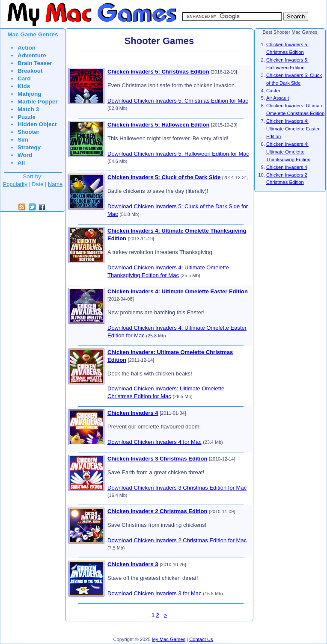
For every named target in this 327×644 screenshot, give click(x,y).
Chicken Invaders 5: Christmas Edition (158, 72)
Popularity (15, 184)
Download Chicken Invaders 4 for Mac (155, 442)
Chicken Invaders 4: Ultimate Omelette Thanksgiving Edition (288, 152)
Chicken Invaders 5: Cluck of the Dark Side (164, 177)
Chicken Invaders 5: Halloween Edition (158, 125)
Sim (23, 140)
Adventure (32, 55)
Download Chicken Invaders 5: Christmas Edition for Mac (178, 101)
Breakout (30, 71)
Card (24, 78)
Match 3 (28, 109)
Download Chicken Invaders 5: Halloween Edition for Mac (178, 154)
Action (27, 48)
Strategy (29, 147)
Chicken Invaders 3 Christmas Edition (157, 459)
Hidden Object (37, 124)
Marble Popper (38, 102)
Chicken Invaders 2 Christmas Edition (157, 511)
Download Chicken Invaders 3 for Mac (155, 593)
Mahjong (30, 94)
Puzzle (27, 117)
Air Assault (278, 98)
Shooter (28, 132)
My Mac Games (169, 639)
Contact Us (201, 639)
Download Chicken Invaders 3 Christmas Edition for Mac (177, 488)
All (21, 163)
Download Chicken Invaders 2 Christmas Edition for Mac (177, 540)
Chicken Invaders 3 (133, 564)
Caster (273, 91)
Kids (24, 86)
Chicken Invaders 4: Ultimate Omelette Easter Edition (178, 291)
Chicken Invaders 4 (133, 413)
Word (25, 155)
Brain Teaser (35, 63)
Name (55, 184)
